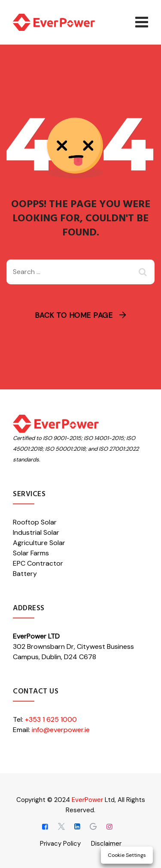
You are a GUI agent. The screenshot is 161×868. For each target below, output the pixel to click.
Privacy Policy (60, 844)
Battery (25, 574)
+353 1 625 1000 (51, 719)
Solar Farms (31, 553)
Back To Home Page (74, 315)
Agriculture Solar (39, 543)
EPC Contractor (38, 563)
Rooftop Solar (35, 522)
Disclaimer (106, 844)
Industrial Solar (36, 532)
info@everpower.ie (61, 730)
